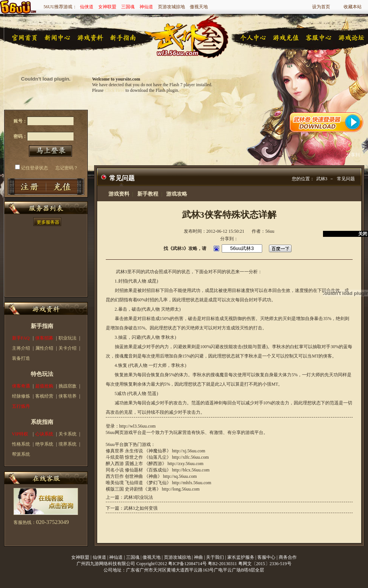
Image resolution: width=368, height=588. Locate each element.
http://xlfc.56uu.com (191, 457)
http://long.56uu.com (181, 489)
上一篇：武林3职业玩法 (129, 497)
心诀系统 (44, 434)
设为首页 (321, 7)
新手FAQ (21, 338)
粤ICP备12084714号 (187, 564)
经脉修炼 (21, 396)
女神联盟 (107, 7)
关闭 (363, 234)
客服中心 (266, 557)
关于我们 (215, 557)
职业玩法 (68, 338)
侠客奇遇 (21, 386)
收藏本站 (353, 7)
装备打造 (21, 358)
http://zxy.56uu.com (186, 464)
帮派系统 (21, 454)
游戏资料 (119, 194)
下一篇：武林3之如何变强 (132, 508)
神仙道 (146, 7)
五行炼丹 (21, 406)
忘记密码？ (67, 168)
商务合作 (288, 557)
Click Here (114, 90)
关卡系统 (68, 434)
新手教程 (148, 194)
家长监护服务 (241, 557)
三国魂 (128, 7)
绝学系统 (44, 444)
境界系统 (68, 444)
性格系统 (21, 444)
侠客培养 (68, 396)
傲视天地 (199, 7)
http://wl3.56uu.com (137, 426)
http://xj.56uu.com (189, 451)
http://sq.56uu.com (180, 476)
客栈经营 (44, 396)
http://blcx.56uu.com (191, 470)
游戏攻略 (177, 194)
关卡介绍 (68, 348)
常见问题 (346, 179)
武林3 (322, 179)
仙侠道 (87, 7)
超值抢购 (44, 386)
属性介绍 (44, 348)
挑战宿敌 (68, 386)
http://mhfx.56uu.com (192, 483)
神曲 (198, 557)
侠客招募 (44, 338)
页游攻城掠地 (171, 7)
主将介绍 (21, 348)
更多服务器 (48, 222)
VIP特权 (20, 434)
